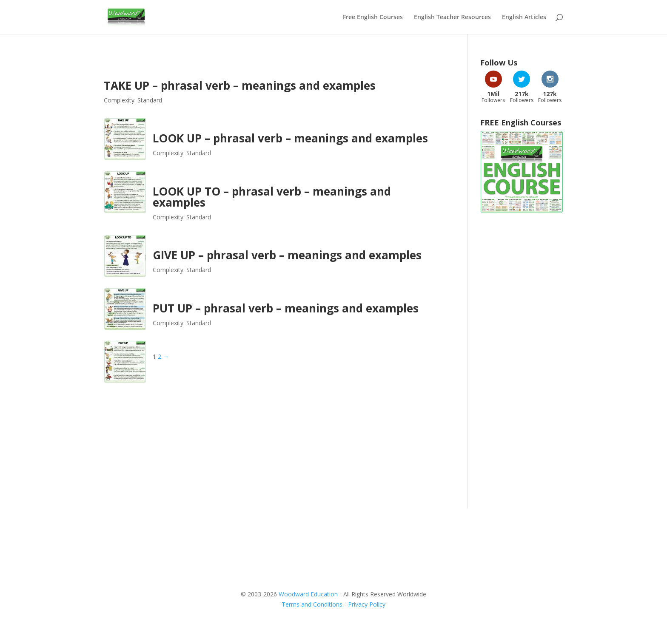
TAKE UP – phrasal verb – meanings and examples (240, 85)
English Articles (524, 17)
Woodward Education (308, 594)
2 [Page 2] (160, 356)
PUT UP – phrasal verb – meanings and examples (286, 308)
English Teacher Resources (452, 17)
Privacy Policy (367, 604)
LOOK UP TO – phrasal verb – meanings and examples (272, 197)
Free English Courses (373, 17)
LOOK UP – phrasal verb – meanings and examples (290, 138)
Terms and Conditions (312, 604)
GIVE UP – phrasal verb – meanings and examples (287, 255)
